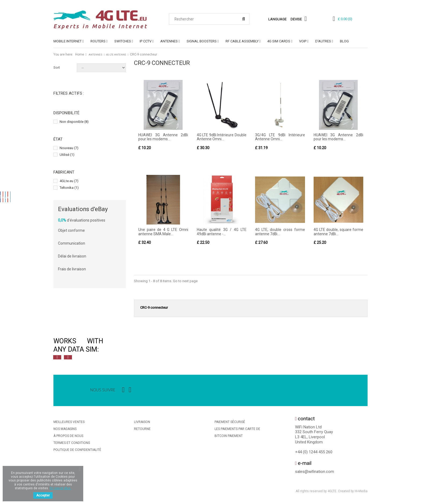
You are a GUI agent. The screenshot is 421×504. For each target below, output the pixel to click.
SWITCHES (123, 41)
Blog (344, 41)
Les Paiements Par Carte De (237, 429)
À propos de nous (68, 436)
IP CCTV (146, 41)
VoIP (303, 41)
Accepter (43, 495)
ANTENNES (169, 41)
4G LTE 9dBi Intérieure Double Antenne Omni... (222, 137)
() (345, 19)
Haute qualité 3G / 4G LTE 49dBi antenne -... (222, 232)
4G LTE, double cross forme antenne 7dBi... (280, 232)
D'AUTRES (323, 41)
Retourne (142, 429)
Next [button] (68, 358)
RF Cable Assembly (242, 41)
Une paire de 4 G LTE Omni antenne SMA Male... (163, 232)
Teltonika (69, 188)
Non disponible (74, 122)
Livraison (142, 422)
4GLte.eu (69, 181)
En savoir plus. (60, 488)
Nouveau (69, 148)
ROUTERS (98, 41)
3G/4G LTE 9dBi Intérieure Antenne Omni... (280, 137)
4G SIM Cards (279, 41)
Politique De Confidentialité (77, 450)
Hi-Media (361, 492)
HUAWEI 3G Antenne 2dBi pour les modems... (163, 137)
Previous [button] (57, 358)
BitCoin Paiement (229, 436)
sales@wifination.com (315, 472)
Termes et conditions (72, 443)
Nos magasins (65, 429)
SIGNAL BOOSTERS (202, 41)
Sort (57, 67)
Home (80, 54)
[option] (112, 345)
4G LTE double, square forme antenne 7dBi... (339, 232)
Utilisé (67, 155)
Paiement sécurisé (230, 422)
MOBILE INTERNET (68, 41)
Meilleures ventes (69, 422)
